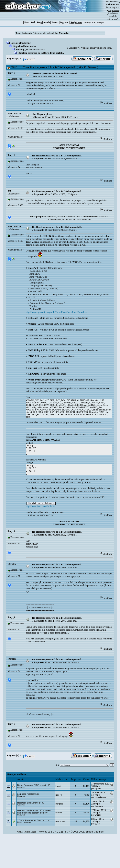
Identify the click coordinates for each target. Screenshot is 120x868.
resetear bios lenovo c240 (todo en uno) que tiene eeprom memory (34, 812)
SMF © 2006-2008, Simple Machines (84, 832)
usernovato (61, 821)
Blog (39, 22)
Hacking (20, 50)
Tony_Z (12, 73)
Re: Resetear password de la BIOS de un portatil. (57, 156)
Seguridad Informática (25, 46)
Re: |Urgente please (42, 114)
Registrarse (76, 22)
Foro (27, 22)
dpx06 (98, 788)
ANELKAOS (14, 113)
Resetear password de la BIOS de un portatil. (41, 53)
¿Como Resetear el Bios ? (30, 820)
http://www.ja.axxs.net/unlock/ (40, 506)
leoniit (58, 786)
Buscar (55, 22)
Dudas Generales (24, 823)
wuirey (59, 813)
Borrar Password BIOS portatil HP (34, 785)
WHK (98, 824)
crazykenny (101, 797)
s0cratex (12, 564)
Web (33, 22)
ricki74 (59, 795)
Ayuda (46, 22)
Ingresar (116, 7)
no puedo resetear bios (28, 794)
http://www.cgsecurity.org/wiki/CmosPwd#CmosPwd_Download (56, 312)
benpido (59, 804)
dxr (9, 191)
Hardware (21, 787)
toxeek (41, 50)
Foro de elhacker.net (21, 43)
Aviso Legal (30, 832)
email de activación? (112, 18)
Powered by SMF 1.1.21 (51, 832)
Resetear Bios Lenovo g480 (31, 803)
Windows (21, 805)
